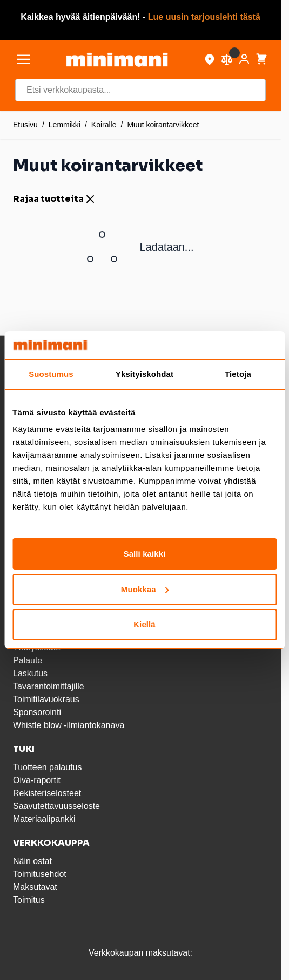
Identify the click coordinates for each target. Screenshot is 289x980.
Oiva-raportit (37, 780)
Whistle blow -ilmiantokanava (69, 725)
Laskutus (30, 673)
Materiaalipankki (44, 819)
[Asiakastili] (244, 59)
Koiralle (104, 125)
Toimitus (29, 900)
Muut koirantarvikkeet (163, 125)
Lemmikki (65, 125)
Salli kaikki (145, 554)
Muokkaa (145, 589)
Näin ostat (32, 861)
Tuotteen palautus (49, 767)
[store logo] (117, 60)
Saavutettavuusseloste (56, 806)
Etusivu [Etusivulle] (25, 125)
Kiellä (144, 624)
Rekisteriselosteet (47, 793)
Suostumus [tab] (51, 374)
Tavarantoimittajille (49, 686)
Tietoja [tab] (238, 374)
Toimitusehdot (40, 874)
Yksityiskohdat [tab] (144, 374)
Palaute (28, 660)
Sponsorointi (37, 712)
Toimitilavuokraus (46, 699)
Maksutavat (35, 887)
